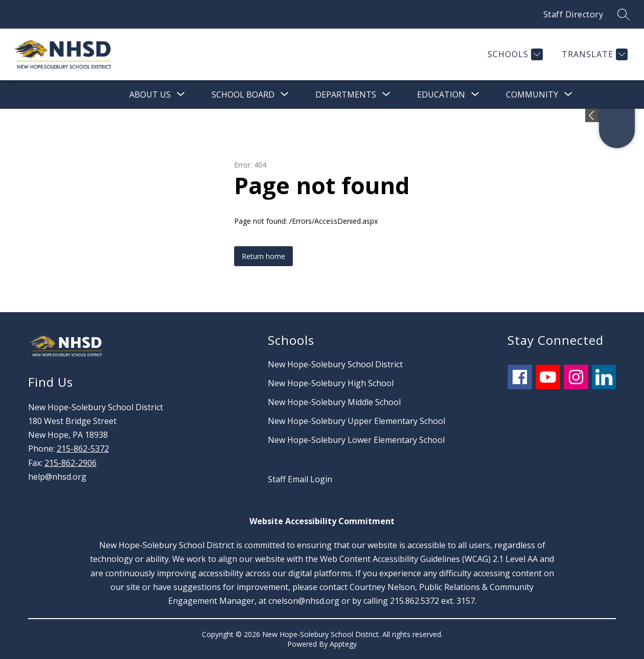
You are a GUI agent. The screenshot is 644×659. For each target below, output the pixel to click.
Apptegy (343, 644)
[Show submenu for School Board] (243, 95)
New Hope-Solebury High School (331, 383)
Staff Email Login (300, 479)
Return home (263, 256)
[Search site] (624, 14)
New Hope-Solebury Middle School (334, 402)
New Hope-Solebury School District (335, 364)
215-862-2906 (71, 463)
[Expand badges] (592, 115)
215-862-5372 (83, 449)
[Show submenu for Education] (441, 95)
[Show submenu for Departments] (346, 95)
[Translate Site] (593, 54)
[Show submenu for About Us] (150, 95)
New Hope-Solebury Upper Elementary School (356, 421)
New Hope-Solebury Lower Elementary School (356, 440)
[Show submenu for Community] (532, 95)
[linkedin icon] (604, 386)
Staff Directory (573, 14)
